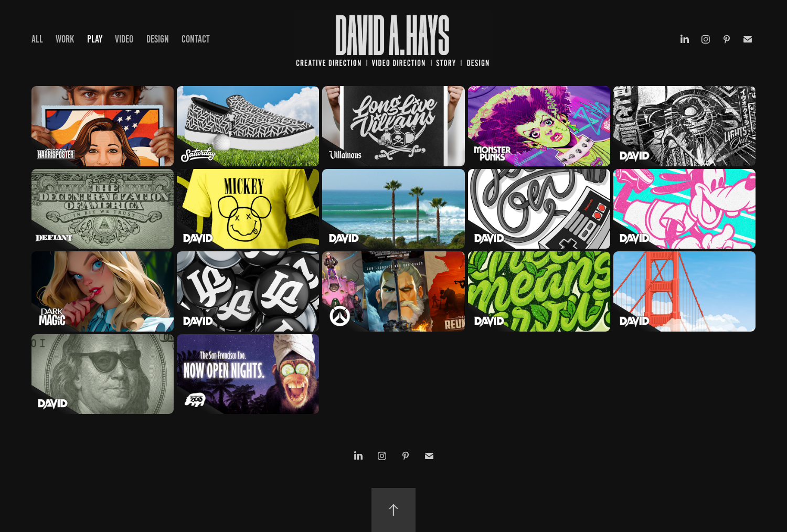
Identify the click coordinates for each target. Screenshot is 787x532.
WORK (65, 39)
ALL (37, 39)
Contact (196, 39)
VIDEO (124, 39)
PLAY (95, 39)
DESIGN (158, 39)
